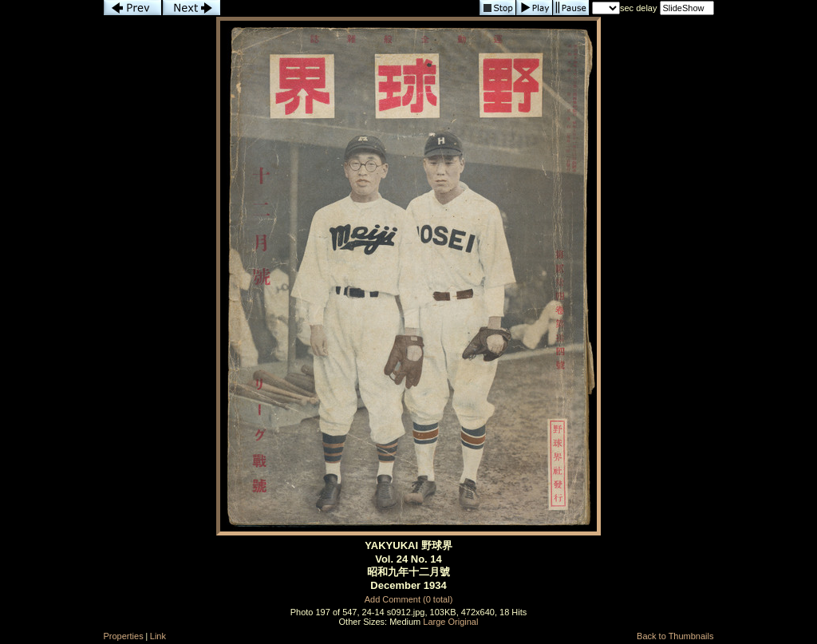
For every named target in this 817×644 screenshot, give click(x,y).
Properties (124, 636)
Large (434, 622)
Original (464, 622)
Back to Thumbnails (675, 636)
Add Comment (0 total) (409, 599)
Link (158, 636)
